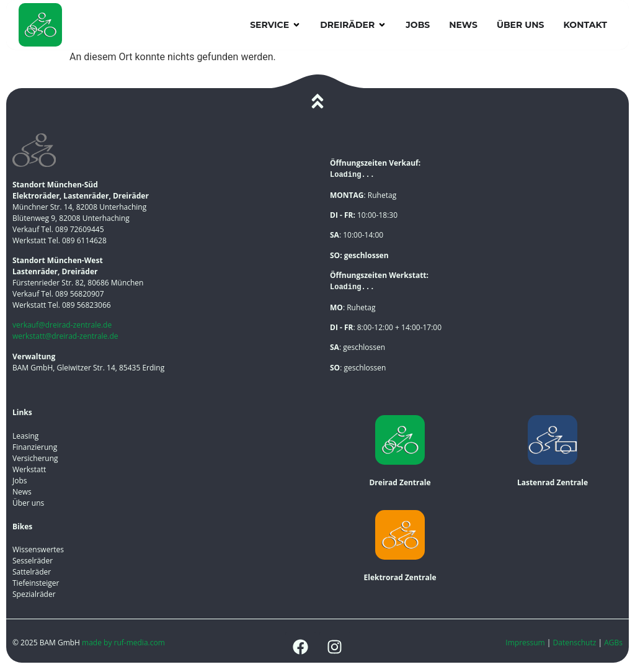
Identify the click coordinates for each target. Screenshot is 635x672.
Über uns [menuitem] (521, 25)
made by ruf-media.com (124, 643)
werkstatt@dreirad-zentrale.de (65, 336)
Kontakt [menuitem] (585, 25)
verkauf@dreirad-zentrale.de (62, 325)
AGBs (613, 643)
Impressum (525, 643)
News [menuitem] (463, 25)
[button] (296, 25)
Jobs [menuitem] (418, 25)
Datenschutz (576, 643)
